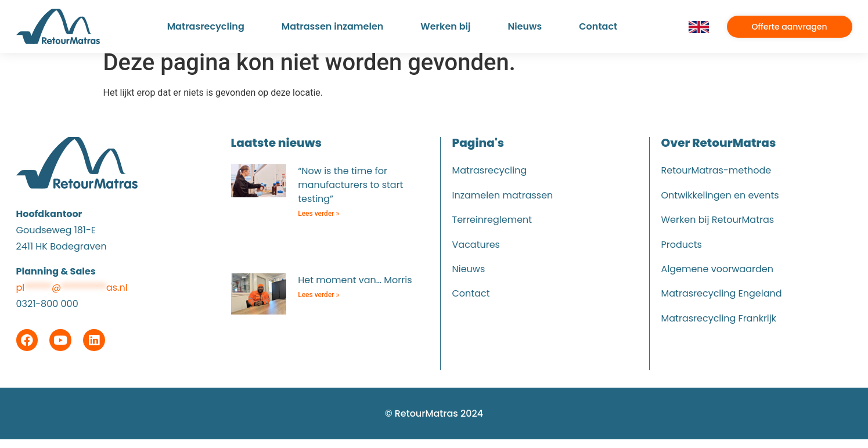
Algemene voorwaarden (717, 278)
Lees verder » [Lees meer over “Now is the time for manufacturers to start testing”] (318, 223)
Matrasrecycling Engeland (722, 303)
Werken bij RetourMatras (718, 228)
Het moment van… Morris (355, 289)
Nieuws (525, 26)
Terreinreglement (492, 228)
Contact (598, 26)
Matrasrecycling (206, 26)
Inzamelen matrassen (503, 204)
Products (682, 253)
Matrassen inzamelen (333, 26)
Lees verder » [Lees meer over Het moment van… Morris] (318, 304)
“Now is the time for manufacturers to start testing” (350, 194)
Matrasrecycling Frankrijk (719, 327)
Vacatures (476, 253)
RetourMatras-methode (716, 180)
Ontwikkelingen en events (720, 204)
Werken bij (445, 26)
